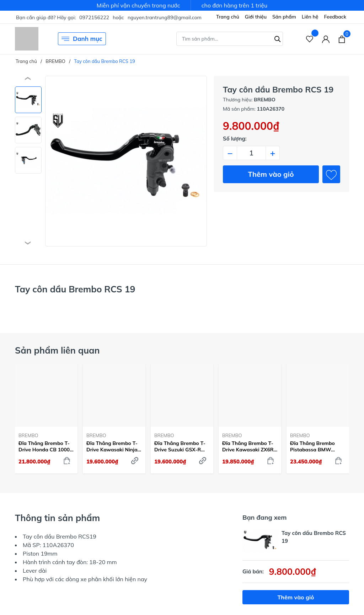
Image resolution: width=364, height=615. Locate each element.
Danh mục (82, 39)
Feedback (335, 17)
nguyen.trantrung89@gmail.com (165, 17)
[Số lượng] (251, 153)
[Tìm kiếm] (278, 38)
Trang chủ (228, 17)
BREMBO (28, 435)
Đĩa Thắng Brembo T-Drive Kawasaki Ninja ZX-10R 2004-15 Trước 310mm (113, 446)
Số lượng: (235, 139)
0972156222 (94, 17)
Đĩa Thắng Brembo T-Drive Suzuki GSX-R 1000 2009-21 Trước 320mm (180, 446)
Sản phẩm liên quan (57, 350)
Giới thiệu (256, 17)
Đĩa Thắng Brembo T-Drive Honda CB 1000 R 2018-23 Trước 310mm (44, 446)
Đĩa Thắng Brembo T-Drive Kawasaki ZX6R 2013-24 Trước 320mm (249, 446)
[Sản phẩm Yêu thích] (310, 39)
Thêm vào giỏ (271, 174)
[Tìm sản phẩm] (230, 39)
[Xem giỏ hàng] (342, 39)
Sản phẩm (284, 17)
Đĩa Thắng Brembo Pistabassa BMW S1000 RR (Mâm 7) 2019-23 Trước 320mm (317, 446)
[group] (126, 161)
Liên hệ (310, 17)
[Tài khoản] (326, 39)
